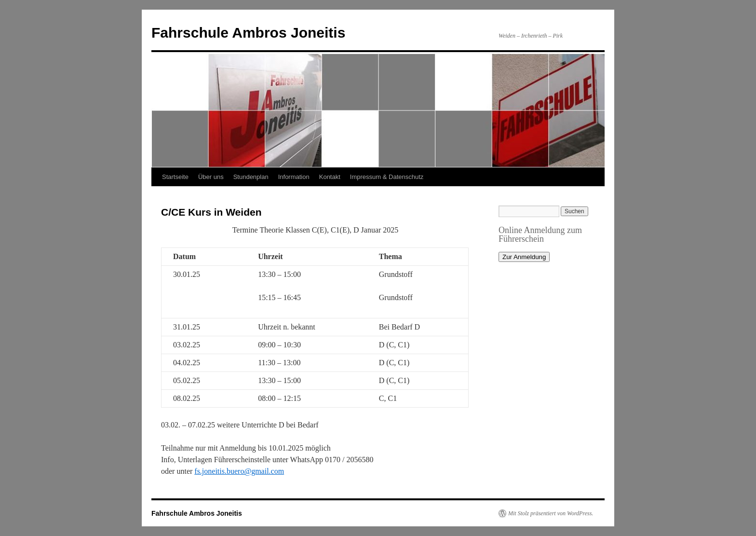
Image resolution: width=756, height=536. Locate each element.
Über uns (211, 177)
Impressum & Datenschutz (387, 177)
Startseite (175, 177)
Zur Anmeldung (524, 257)
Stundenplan (251, 177)
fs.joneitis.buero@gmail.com (239, 471)
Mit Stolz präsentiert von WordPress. (551, 513)
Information (294, 177)
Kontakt (330, 177)
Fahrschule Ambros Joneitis (248, 33)
